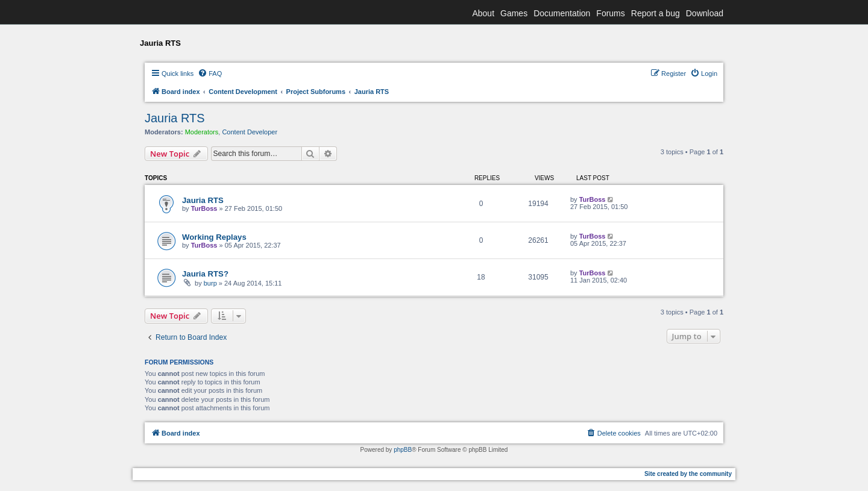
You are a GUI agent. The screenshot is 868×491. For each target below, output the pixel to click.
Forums (610, 13)
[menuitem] (210, 73)
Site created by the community (688, 474)
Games (514, 13)
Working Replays (214, 237)
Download (705, 13)
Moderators (202, 132)
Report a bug (656, 13)
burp (210, 283)
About (483, 13)
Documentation (562, 13)
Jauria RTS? (205, 274)
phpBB (403, 450)
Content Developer (250, 132)
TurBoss (204, 208)
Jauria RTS (175, 118)
